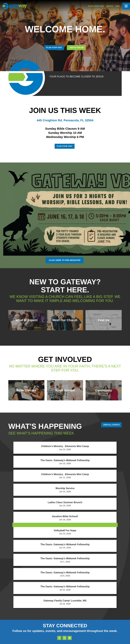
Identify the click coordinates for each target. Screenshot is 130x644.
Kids (118, 6)
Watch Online (77, 48)
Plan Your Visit (96, 6)
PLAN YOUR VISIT (54, 48)
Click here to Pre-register (65, 260)
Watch (110, 6)
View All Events (111, 425)
